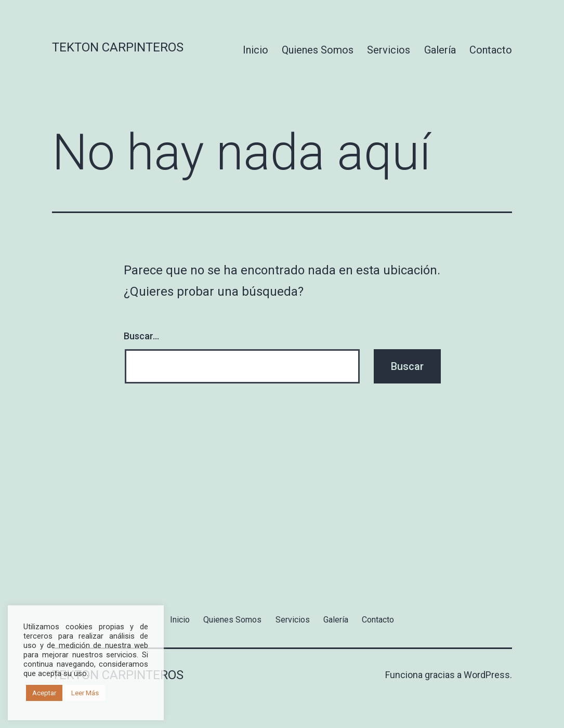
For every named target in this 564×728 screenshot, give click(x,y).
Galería (440, 50)
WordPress (487, 675)
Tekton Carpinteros (118, 47)
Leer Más (85, 693)
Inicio (255, 50)
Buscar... (141, 336)
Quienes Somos (318, 50)
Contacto (491, 50)
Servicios (389, 50)
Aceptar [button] (44, 693)
